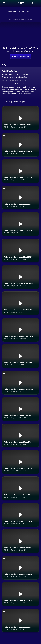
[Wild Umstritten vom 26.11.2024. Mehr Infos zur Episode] (20, 488)
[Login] (37, 3)
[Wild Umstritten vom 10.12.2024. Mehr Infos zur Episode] (20, 277)
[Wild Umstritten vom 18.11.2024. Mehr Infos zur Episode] (20, 621)
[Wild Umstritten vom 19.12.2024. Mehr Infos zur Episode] (20, 118)
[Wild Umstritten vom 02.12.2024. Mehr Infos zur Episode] (20, 409)
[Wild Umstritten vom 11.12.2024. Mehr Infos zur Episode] (20, 250)
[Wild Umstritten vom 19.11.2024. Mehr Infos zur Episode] (20, 594)
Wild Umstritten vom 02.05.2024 (21, 12)
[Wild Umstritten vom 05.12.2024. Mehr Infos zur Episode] (20, 330)
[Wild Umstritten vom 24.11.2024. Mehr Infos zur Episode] (20, 541)
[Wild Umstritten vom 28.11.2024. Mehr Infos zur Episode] (20, 435)
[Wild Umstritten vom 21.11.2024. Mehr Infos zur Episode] (20, 568)
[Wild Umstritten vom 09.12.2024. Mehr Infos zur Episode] (20, 303)
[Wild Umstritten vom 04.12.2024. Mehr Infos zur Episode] (20, 356)
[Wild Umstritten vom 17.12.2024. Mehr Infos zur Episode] (20, 171)
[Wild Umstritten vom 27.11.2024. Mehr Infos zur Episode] (20, 462)
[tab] (6, 65)
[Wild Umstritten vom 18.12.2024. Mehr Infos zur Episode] (20, 145)
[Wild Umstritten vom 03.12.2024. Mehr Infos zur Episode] (20, 383)
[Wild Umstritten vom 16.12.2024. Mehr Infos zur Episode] (20, 198)
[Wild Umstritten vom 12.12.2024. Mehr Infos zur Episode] (20, 224)
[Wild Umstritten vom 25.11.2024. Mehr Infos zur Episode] (20, 515)
